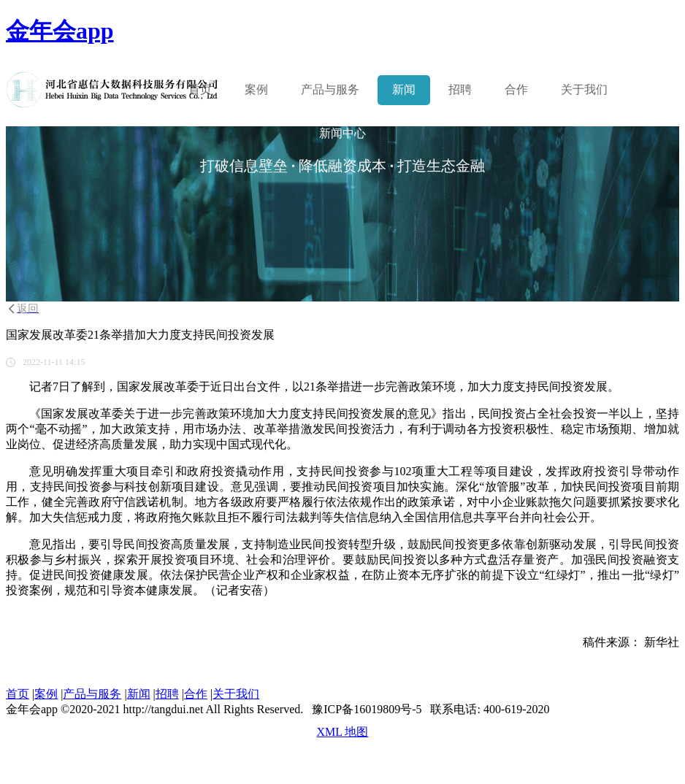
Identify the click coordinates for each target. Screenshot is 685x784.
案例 (256, 89)
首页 (200, 89)
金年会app (60, 31)
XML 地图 (343, 732)
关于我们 (584, 89)
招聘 (460, 89)
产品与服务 (92, 694)
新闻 (404, 89)
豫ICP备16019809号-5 (367, 709)
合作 (516, 89)
